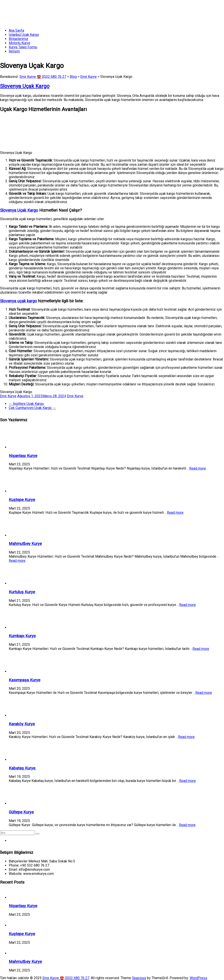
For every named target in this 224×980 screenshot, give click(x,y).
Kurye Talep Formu (23, 47)
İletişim (14, 51)
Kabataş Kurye (23, 768)
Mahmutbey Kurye (25, 544)
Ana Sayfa (16, 30)
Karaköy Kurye (22, 724)
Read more (198, 468)
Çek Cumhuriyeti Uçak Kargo (32, 408)
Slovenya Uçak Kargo (19, 210)
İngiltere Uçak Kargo (26, 404)
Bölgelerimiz (18, 39)
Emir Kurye (8, 396)
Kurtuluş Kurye (22, 592)
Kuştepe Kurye (22, 500)
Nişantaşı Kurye (23, 456)
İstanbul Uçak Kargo (24, 35)
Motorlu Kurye (19, 43)
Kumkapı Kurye (22, 636)
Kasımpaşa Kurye (24, 680)
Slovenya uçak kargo (18, 301)
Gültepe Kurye (21, 812)
